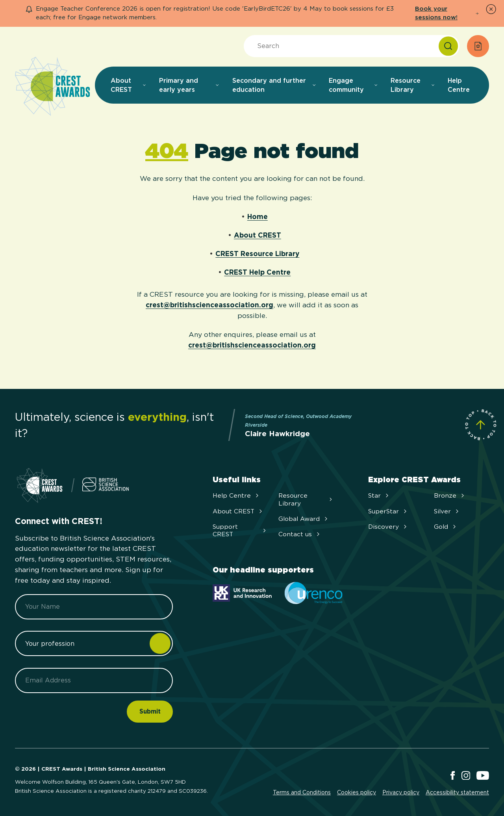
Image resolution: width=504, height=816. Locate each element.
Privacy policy (401, 792)
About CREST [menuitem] (129, 85)
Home (258, 217)
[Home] (52, 87)
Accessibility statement (457, 792)
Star (379, 495)
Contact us (300, 534)
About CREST (258, 235)
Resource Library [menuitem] (413, 85)
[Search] (448, 46)
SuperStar (388, 511)
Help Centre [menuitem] (459, 85)
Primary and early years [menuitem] (189, 85)
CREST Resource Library (257, 254)
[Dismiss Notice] (491, 9)
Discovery (388, 527)
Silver (447, 511)
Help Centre (236, 495)
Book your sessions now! (447, 13)
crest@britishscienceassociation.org (209, 305)
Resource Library (306, 499)
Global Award (304, 519)
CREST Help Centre (257, 272)
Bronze (450, 495)
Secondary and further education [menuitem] (274, 85)
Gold (446, 527)
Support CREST (240, 530)
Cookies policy (357, 792)
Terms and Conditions (302, 792)
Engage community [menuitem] (353, 85)
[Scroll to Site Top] (481, 425)
